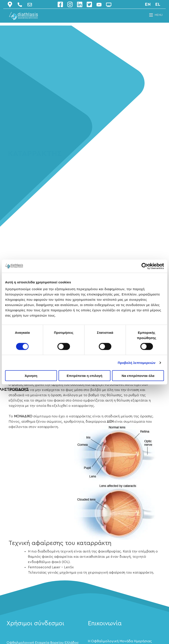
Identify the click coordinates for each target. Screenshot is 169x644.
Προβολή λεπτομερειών (137, 362)
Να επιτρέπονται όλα (138, 376)
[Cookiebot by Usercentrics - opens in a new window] (145, 266)
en (148, 4)
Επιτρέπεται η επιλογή (84, 376)
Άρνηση (31, 376)
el (158, 4)
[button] (159, 15)
